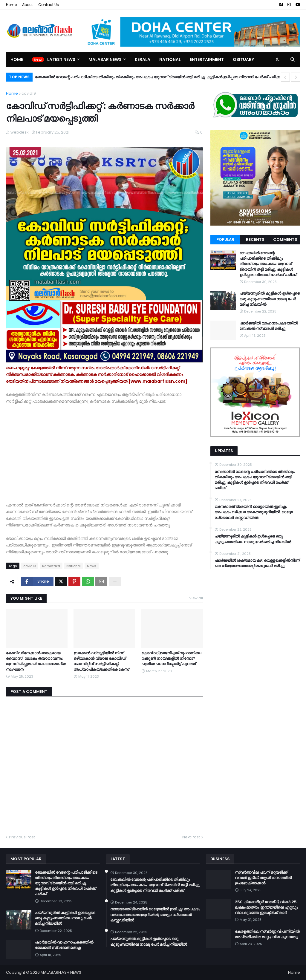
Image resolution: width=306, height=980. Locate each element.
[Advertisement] (104, 453)
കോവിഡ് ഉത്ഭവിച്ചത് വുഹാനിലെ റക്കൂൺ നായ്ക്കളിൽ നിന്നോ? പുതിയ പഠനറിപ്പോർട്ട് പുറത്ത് (171, 659)
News (92, 566)
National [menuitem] (170, 59)
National (74, 566)
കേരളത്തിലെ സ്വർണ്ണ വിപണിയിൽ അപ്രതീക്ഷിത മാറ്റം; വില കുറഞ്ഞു (267, 934)
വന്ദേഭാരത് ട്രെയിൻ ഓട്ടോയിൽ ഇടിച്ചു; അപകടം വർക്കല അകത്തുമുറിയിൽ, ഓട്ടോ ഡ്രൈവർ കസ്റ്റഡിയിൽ (254, 512)
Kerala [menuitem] (143, 59)
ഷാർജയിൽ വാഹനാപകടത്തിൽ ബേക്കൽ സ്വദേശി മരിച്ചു (268, 326)
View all (196, 598)
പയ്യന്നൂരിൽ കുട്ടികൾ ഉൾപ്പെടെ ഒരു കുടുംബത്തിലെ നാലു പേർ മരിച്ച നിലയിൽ (270, 299)
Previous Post (22, 837)
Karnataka (51, 566)
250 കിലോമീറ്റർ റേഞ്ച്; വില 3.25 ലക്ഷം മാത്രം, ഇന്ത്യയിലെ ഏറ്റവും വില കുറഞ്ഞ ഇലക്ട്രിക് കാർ (266, 907)
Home (11, 5)
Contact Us (49, 5)
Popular (225, 239)
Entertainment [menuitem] (207, 59)
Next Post (191, 837)
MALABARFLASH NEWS (61, 972)
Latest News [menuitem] (61, 59)
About (27, 5)
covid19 (29, 93)
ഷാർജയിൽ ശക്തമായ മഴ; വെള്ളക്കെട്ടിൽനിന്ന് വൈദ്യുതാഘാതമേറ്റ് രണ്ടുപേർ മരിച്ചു (257, 563)
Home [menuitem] (17, 59)
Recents (255, 239)
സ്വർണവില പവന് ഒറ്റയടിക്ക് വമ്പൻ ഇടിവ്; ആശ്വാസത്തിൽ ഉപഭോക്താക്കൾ (263, 878)
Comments (285, 239)
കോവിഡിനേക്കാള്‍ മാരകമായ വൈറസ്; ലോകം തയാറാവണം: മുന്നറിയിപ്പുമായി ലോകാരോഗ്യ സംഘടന (36, 661)
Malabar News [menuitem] (105, 59)
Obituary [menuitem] (243, 59)
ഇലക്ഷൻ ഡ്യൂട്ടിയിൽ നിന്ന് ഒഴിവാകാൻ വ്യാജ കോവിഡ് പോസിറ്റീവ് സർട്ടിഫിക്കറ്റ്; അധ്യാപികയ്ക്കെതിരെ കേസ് (101, 661)
